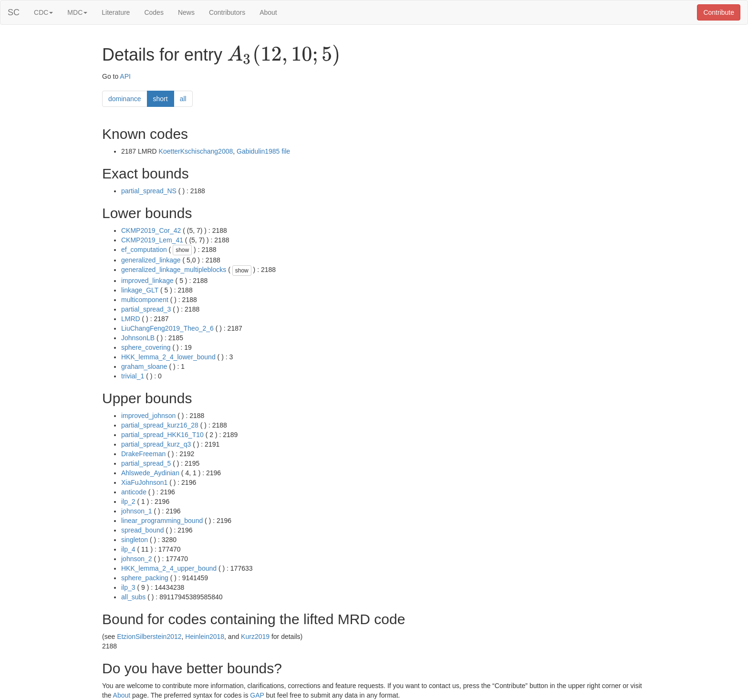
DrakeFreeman (143, 454)
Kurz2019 (255, 637)
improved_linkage (147, 281)
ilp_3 (128, 587)
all (183, 99)
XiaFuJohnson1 (144, 482)
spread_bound (143, 530)
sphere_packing (145, 578)
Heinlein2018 (205, 637)
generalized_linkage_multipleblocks (174, 270)
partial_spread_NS (149, 191)
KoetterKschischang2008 (196, 151)
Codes (154, 12)
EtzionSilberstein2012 (149, 637)
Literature (116, 12)
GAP (257, 695)
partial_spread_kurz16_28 (160, 425)
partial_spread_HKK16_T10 (162, 435)
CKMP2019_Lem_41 (152, 240)
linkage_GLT (140, 290)
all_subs (133, 597)
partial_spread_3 (146, 309)
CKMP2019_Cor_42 (151, 230)
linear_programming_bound (162, 521)
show (182, 250)
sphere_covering (146, 347)
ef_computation (144, 250)
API (125, 76)
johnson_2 (137, 559)
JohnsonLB (138, 338)
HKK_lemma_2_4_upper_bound (169, 568)
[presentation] (284, 55)
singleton (135, 540)
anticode (134, 492)
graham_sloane (144, 366)
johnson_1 (137, 511)
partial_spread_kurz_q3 (156, 444)
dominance (125, 99)
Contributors (227, 12)
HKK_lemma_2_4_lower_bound (168, 357)
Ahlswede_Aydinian (150, 473)
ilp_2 (128, 501)
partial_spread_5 (146, 463)
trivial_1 (133, 376)
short (161, 99)
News (186, 12)
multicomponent (145, 300)
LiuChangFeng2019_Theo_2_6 (167, 328)
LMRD (131, 319)
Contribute (719, 12)
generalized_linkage (151, 260)
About (268, 12)
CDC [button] (43, 12)
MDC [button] (77, 12)
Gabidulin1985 (258, 151)
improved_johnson (148, 416)
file (286, 151)
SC (14, 12)
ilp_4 (128, 549)
